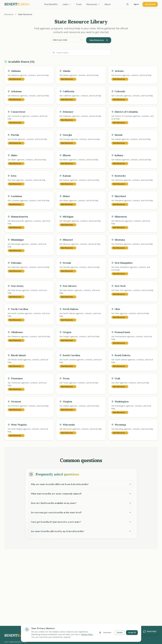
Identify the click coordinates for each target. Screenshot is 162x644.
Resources (93, 4)
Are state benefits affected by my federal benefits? (81, 531)
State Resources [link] (25, 14)
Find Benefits (51, 4)
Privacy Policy (87, 634)
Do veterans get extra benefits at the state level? (81, 512)
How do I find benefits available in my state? (81, 503)
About (108, 4)
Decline (120, 633)
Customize (105, 633)
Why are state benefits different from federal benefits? (81, 484)
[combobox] (68, 40)
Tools (79, 4)
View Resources (99, 40)
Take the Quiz (150, 4)
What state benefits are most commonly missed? (81, 494)
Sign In (136, 4)
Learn (67, 4)
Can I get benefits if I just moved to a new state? (81, 522)
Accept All (132, 633)
